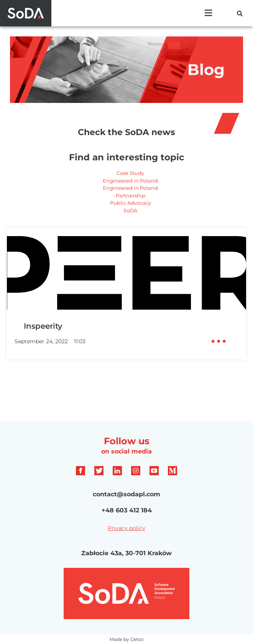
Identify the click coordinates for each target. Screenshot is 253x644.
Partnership (131, 196)
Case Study (130, 173)
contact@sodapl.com (127, 494)
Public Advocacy (131, 203)
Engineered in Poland (130, 181)
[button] (209, 13)
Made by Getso (127, 639)
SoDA (130, 210)
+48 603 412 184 (127, 510)
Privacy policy (127, 528)
